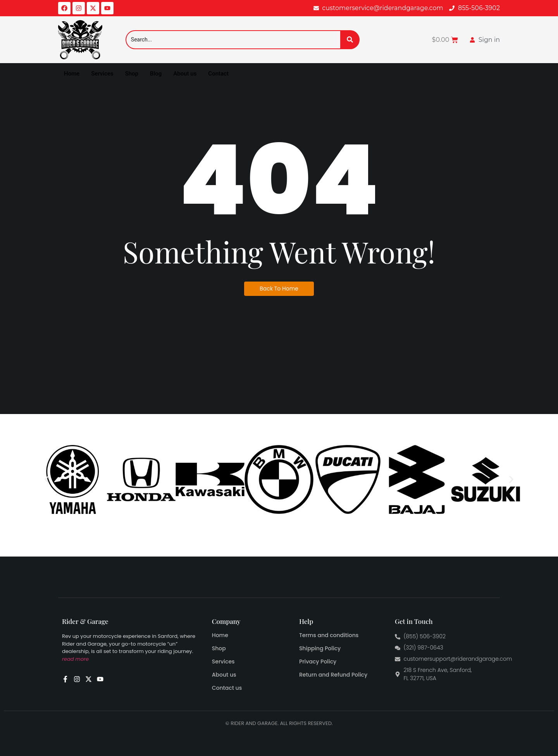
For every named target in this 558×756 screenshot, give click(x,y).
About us (185, 74)
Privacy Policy (318, 661)
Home (72, 74)
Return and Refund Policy (333, 675)
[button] (47, 480)
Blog (156, 74)
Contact (218, 74)
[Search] (233, 40)
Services (102, 74)
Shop (132, 74)
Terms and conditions (329, 635)
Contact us (227, 688)
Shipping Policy (320, 648)
